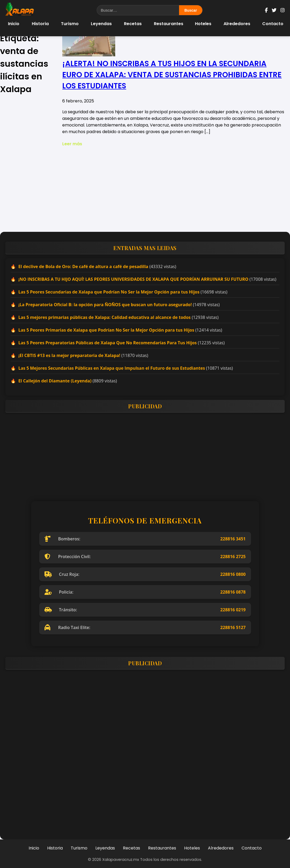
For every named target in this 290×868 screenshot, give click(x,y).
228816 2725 (233, 557)
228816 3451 (233, 539)
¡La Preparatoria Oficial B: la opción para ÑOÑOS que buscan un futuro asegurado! (105, 305)
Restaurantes (169, 24)
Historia (40, 24)
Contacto (273, 24)
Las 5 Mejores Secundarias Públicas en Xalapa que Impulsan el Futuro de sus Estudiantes (112, 368)
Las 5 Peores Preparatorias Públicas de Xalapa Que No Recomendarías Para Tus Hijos (108, 343)
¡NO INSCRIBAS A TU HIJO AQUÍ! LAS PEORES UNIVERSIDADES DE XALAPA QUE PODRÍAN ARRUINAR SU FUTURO (133, 279)
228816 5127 (233, 627)
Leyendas (101, 24)
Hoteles (203, 24)
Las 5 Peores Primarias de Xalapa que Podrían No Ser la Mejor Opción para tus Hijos (106, 330)
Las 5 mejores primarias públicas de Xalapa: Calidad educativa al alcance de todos (104, 317)
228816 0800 (233, 574)
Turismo (70, 24)
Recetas (133, 24)
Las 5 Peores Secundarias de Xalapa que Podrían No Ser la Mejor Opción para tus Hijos (109, 292)
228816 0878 (233, 592)
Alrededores (237, 24)
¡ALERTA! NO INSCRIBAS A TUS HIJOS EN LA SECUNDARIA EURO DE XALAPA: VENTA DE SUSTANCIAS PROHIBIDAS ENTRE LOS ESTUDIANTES (172, 75)
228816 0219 (233, 610)
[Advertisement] (145, 189)
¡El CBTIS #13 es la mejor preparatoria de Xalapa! (69, 355)
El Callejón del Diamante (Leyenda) (55, 381)
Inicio (14, 24)
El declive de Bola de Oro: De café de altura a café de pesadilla (83, 266)
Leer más (72, 144)
